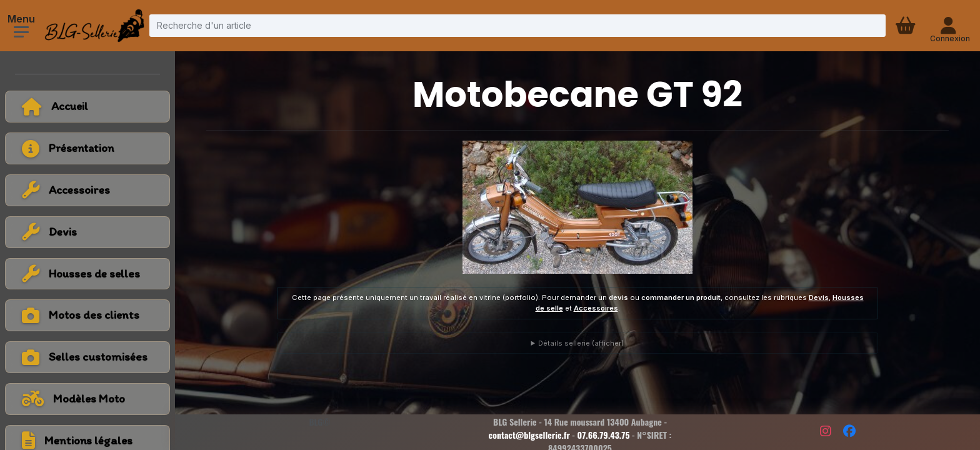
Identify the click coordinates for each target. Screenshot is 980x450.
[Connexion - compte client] (950, 26)
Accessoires (596, 308)
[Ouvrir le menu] (21, 32)
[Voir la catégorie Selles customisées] (87, 357)
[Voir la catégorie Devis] (87, 232)
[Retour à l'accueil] (87, 107)
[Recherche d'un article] (517, 25)
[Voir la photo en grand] (577, 207)
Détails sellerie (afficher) (581, 343)
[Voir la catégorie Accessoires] (87, 190)
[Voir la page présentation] (87, 148)
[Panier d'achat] (907, 26)
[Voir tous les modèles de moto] (87, 399)
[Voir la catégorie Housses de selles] (87, 274)
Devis (819, 297)
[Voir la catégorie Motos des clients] (87, 315)
